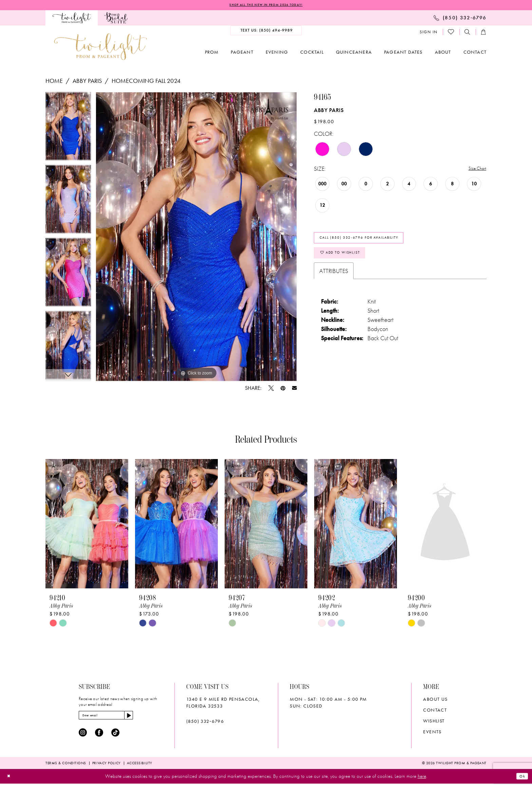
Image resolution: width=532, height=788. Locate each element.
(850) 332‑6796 (205, 723)
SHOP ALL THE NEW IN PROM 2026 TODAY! (266, 6)
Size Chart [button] (474, 170)
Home (54, 82)
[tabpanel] (68, 130)
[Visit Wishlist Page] (451, 33)
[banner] (100, 48)
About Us (435, 701)
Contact (435, 712)
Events (432, 733)
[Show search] (468, 33)
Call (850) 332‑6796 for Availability (376, 243)
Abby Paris (87, 82)
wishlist (434, 722)
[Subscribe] (149, 718)
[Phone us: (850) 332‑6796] (460, 19)
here (422, 781)
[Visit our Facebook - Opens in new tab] (99, 737)
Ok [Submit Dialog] (520, 781)
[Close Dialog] (11, 781)
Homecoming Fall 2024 (146, 82)
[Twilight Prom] (72, 19)
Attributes (334, 284)
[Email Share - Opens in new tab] (294, 389)
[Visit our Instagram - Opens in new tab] (83, 737)
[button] (429, 33)
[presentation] (87, 525)
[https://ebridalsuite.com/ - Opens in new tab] (116, 19)
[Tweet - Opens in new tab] (271, 389)
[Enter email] (117, 718)
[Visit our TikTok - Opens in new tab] (115, 737)
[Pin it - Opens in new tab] (283, 389)
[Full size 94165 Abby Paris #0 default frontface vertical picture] (196, 238)
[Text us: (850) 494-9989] (266, 32)
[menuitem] (72, 19)
